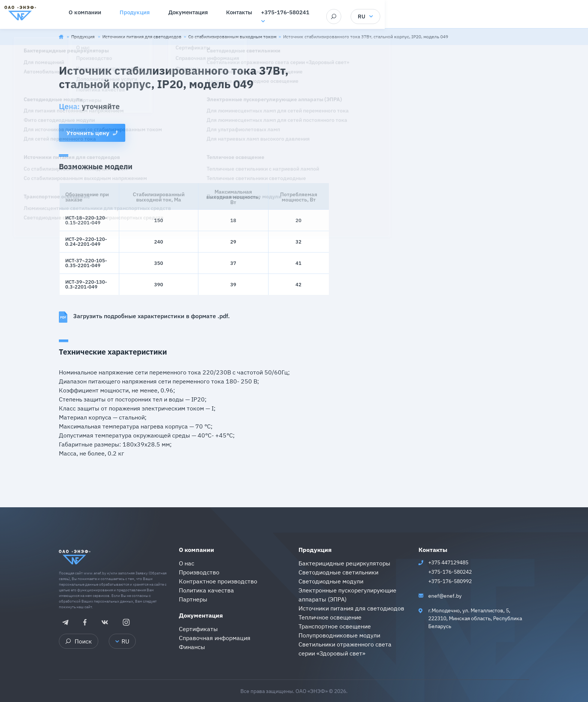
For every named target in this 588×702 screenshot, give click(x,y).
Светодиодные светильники (338, 572)
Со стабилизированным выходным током (232, 37)
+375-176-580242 (450, 572)
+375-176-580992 (450, 581)
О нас (187, 563)
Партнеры (193, 599)
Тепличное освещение (330, 617)
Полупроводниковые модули (339, 635)
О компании (196, 550)
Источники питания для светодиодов (142, 37)
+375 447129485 (448, 562)
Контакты (433, 550)
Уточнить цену (92, 133)
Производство (199, 572)
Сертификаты (198, 629)
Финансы (192, 647)
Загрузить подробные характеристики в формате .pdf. (144, 317)
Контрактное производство (218, 581)
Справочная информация (215, 638)
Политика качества (206, 590)
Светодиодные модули (331, 581)
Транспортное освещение (335, 626)
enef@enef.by (445, 596)
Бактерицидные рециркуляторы (344, 563)
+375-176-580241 (431, 14)
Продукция (83, 37)
